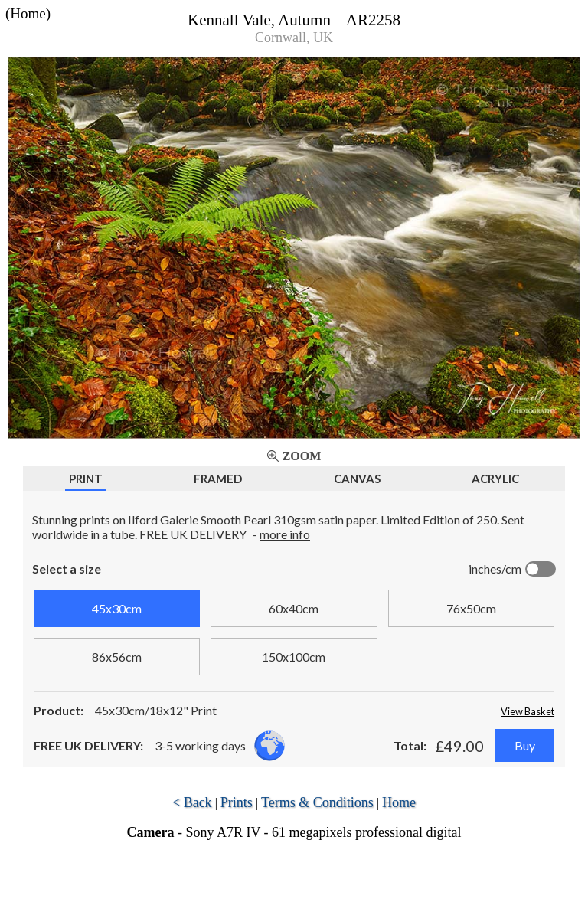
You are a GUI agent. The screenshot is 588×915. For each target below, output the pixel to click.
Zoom (302, 456)
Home (399, 802)
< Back (192, 802)
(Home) (28, 13)
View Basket (528, 711)
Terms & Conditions (317, 802)
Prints (237, 802)
